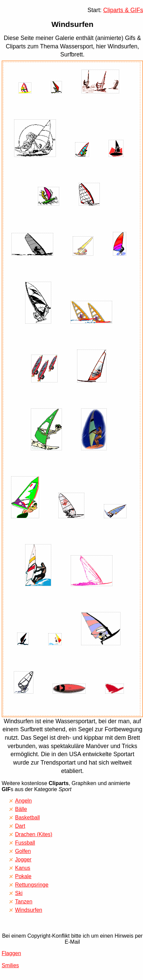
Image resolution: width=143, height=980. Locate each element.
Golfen (23, 851)
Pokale (23, 876)
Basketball (27, 818)
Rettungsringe (32, 885)
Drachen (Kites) (34, 834)
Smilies (10, 965)
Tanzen (24, 902)
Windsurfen (29, 910)
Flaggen (11, 953)
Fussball (25, 843)
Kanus (23, 868)
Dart (20, 826)
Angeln (23, 801)
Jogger (23, 860)
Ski (19, 893)
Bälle (21, 809)
